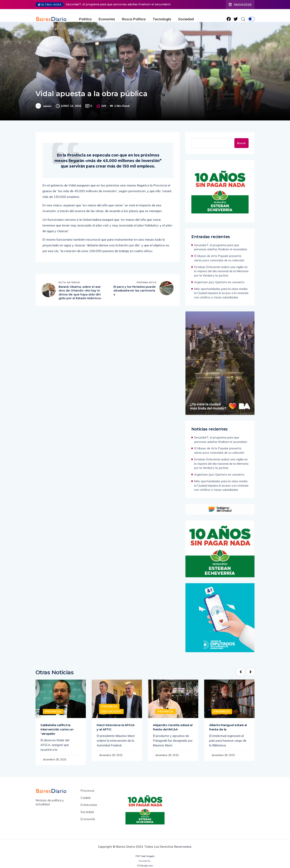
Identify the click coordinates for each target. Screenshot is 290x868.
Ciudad (85, 798)
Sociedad (186, 19)
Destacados (111, 712)
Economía (88, 819)
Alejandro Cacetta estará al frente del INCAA (173, 727)
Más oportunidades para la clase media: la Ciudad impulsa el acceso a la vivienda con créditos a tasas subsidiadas (221, 293)
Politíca (85, 19)
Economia (107, 19)
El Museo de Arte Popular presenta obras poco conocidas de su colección (219, 258)
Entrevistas (89, 805)
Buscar (241, 143)
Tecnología (162, 19)
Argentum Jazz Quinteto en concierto (219, 282)
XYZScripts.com (145, 866)
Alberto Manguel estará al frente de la (228, 727)
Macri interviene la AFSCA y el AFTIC (116, 727)
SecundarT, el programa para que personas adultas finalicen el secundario (118, 4)
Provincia (53, 712)
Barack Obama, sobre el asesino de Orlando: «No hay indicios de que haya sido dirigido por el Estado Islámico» (80, 292)
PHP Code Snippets (145, 856)
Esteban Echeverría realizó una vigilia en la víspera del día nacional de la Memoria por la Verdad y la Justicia (221, 271)
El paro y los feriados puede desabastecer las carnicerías (135, 291)
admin (47, 106)
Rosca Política (134, 19)
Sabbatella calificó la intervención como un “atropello (57, 729)
